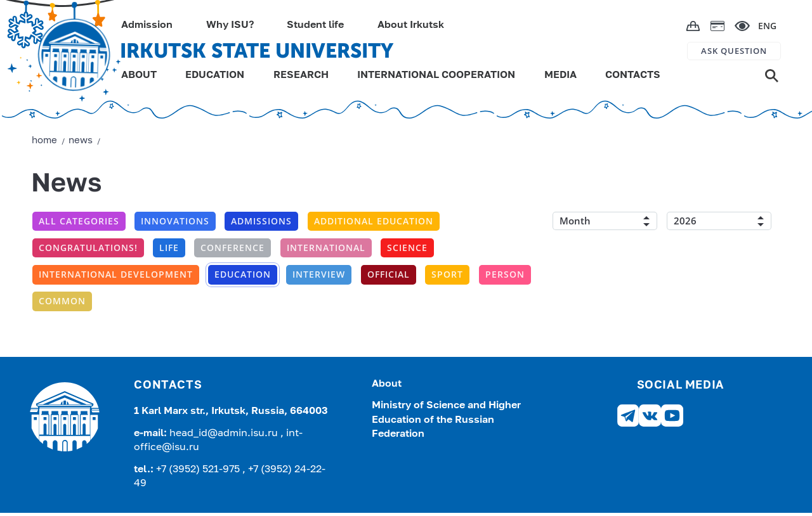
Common (62, 301)
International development (116, 274)
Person (505, 274)
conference (232, 248)
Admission (147, 25)
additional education (374, 221)
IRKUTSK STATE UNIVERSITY (257, 51)
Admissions (261, 221)
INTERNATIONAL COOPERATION (436, 75)
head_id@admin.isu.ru (225, 434)
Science (407, 248)
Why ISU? (230, 25)
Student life (315, 25)
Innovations (175, 221)
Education (243, 274)
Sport (447, 274)
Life (169, 248)
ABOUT (139, 75)
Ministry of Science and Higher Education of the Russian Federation (446, 420)
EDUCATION (215, 75)
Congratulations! (88, 248)
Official (389, 274)
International (326, 248)
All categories (79, 221)
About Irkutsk (411, 25)
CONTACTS (633, 75)
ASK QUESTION (734, 51)
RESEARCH (301, 75)
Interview (319, 274)
